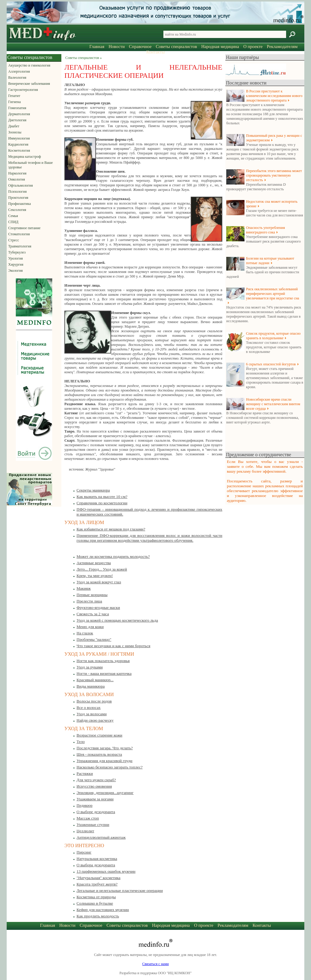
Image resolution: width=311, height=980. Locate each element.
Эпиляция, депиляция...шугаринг (105, 793)
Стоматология (19, 234)
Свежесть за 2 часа (93, 614)
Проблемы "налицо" (94, 639)
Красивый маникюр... (95, 680)
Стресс (14, 240)
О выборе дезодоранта (96, 812)
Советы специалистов (176, 47)
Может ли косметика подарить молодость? (113, 556)
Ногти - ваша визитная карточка (104, 673)
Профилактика (20, 204)
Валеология (17, 78)
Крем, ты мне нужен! (95, 576)
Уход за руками (90, 667)
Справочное (140, 47)
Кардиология (18, 144)
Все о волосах (89, 707)
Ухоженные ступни (93, 825)
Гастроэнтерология (23, 90)
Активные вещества (94, 563)
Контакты (156, 52)
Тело (81, 742)
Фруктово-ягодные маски (98, 607)
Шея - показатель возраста (99, 754)
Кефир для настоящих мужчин (103, 910)
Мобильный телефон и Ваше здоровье (31, 165)
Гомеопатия (17, 108)
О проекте (253, 47)
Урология (15, 258)
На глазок (85, 633)
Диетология (17, 120)
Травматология (20, 246)
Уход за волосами (92, 714)
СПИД (13, 222)
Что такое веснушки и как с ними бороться (113, 646)
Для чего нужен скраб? (96, 780)
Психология (17, 192)
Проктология (18, 198)
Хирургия (16, 264)
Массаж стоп (88, 818)
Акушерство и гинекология (29, 65)
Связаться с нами (155, 964)
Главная (97, 47)
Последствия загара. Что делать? (105, 748)
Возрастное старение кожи (99, 735)
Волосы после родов (94, 701)
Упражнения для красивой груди (104, 761)
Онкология (17, 179)
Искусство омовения (94, 786)
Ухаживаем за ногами (95, 799)
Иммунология (19, 138)
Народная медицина (220, 47)
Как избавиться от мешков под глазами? (111, 529)
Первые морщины (92, 595)
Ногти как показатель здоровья (103, 661)
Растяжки (85, 773)
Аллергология (19, 71)
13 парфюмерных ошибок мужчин (106, 871)
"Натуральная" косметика (99, 878)
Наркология (17, 173)
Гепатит (14, 96)
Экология (15, 271)
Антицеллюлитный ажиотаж (101, 837)
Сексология (17, 210)
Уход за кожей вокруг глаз (99, 582)
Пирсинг (84, 852)
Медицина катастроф (25, 157)
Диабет (14, 126)
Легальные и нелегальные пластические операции (120, 890)
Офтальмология (21, 185)
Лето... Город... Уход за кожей (102, 569)
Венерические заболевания (29, 84)
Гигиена (14, 102)
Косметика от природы (96, 897)
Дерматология (19, 114)
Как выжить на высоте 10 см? (102, 497)
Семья (13, 216)
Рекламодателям (282, 47)
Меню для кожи (90, 627)
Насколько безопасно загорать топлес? (110, 767)
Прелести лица (89, 601)
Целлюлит (85, 831)
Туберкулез (17, 252)
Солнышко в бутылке (95, 903)
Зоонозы (15, 132)
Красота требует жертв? (97, 884)
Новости (116, 47)
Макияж (84, 588)
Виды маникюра (91, 686)
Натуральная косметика (97, 859)
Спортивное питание (24, 228)
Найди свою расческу (95, 720)
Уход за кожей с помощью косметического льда (117, 620)
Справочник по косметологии (102, 503)
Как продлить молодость (98, 916)
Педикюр (84, 805)
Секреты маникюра (93, 490)
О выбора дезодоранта (96, 865)
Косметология (19, 150)
